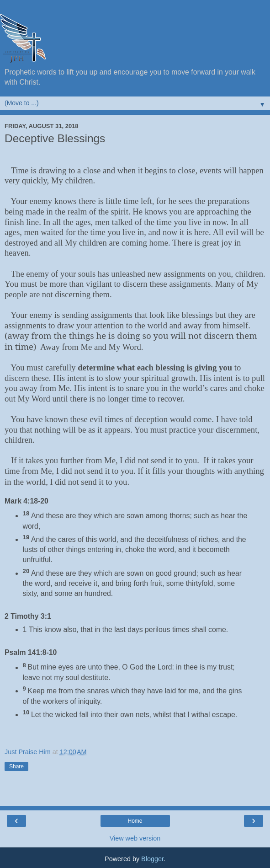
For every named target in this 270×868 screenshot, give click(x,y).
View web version (135, 838)
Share (16, 766)
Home (135, 821)
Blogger (152, 859)
